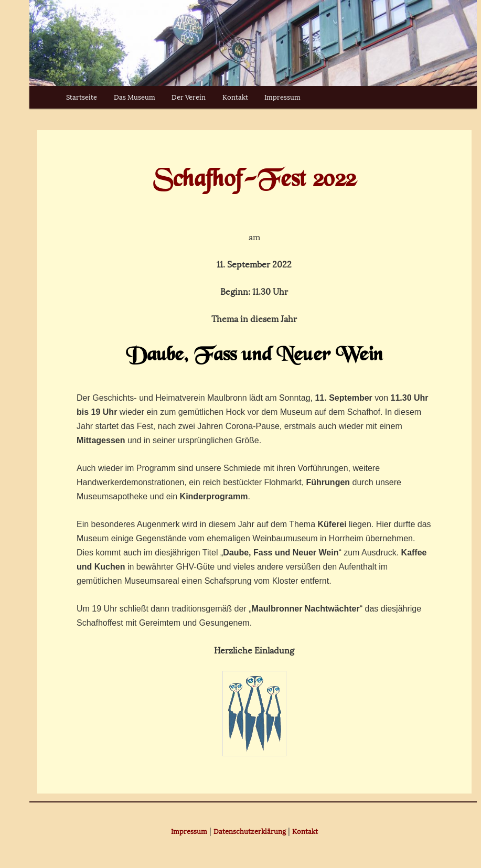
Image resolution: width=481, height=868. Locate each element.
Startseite (82, 97)
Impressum (282, 97)
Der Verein (189, 97)
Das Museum (135, 97)
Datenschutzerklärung (250, 832)
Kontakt (235, 97)
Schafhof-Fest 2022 (254, 180)
